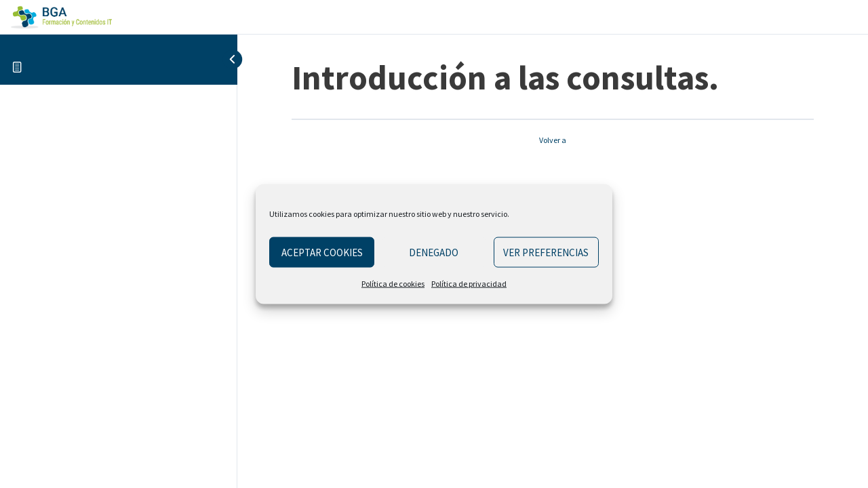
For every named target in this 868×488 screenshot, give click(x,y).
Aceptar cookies (322, 252)
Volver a (553, 140)
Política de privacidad (469, 284)
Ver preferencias (546, 252)
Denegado (434, 252)
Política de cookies (393, 284)
